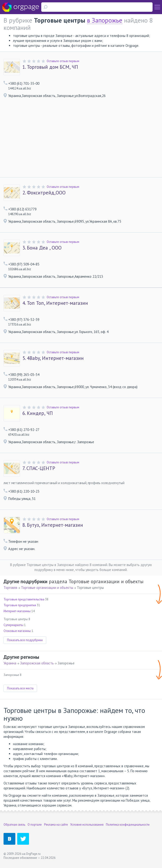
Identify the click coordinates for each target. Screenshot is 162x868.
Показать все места (20, 688)
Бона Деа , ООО (42, 248)
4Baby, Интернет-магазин (53, 358)
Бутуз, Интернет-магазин (53, 525)
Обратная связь (14, 825)
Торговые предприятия (20, 605)
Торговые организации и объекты (47, 588)
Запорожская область (37, 663)
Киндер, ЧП (38, 413)
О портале (35, 825)
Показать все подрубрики (25, 640)
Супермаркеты (13, 625)
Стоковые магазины (17, 631)
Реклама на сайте (56, 825)
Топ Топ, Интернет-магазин (55, 303)
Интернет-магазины (17, 611)
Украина (10, 663)
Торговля (10, 588)
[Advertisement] (81, 142)
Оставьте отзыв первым (63, 61)
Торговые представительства (24, 599)
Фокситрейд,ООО (44, 193)
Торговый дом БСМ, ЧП (50, 67)
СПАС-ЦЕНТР (39, 468)
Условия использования (87, 825)
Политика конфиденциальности (128, 825)
